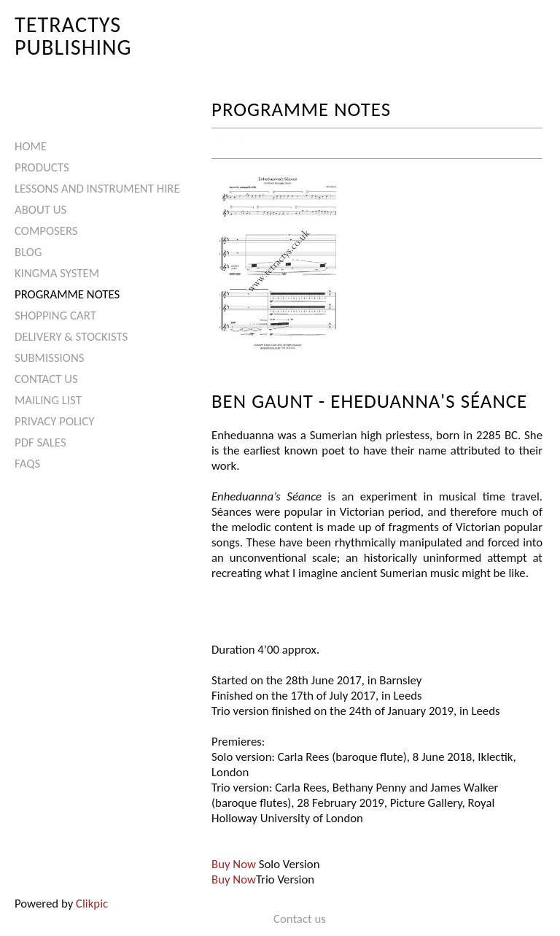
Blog (28, 252)
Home (31, 146)
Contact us (46, 379)
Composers (46, 231)
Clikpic (92, 904)
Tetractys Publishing (73, 35)
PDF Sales (40, 442)
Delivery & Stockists (71, 337)
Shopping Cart (55, 316)
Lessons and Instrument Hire (97, 189)
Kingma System (57, 273)
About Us (40, 210)
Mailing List (48, 400)
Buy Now (234, 864)
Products (42, 167)
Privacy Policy (54, 421)
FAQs (27, 464)
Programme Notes (67, 294)
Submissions (49, 358)
